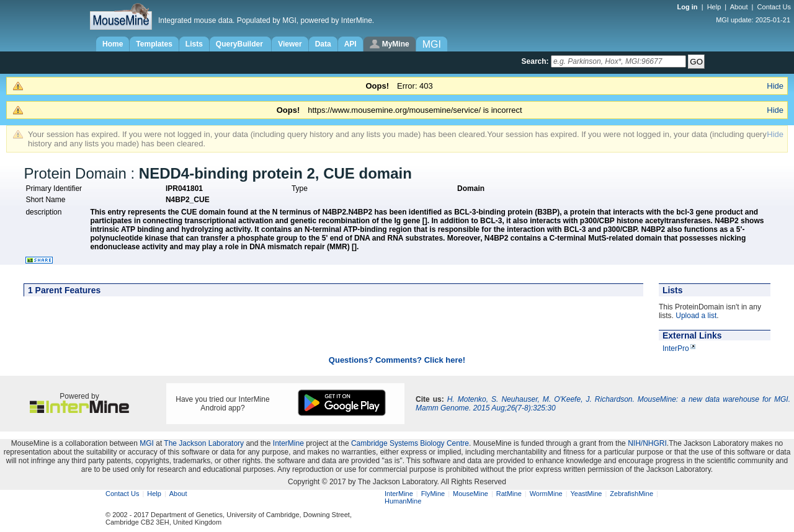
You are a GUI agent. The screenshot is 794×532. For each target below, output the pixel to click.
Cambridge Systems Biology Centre (410, 443)
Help (714, 7)
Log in (689, 7)
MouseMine (471, 494)
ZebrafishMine (631, 494)
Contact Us (774, 7)
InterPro (676, 348)
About (739, 7)
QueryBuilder (240, 44)
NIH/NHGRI (647, 443)
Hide (775, 86)
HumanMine (403, 501)
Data (323, 44)
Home (113, 44)
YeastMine (586, 494)
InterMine (288, 443)
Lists (194, 44)
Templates (154, 44)
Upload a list (696, 316)
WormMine (546, 494)
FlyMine (433, 494)
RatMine (509, 494)
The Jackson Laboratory (204, 443)
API (350, 44)
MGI (147, 443)
